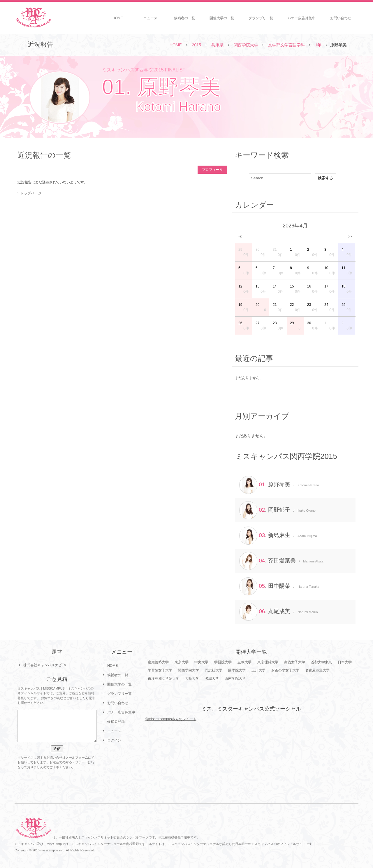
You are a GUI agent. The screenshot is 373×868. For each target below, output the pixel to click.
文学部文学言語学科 (286, 45)
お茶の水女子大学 (285, 670)
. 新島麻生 (278, 536)
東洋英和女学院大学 (163, 678)
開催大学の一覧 (222, 18)
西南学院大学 (235, 678)
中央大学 (201, 662)
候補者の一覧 (184, 18)
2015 (197, 45)
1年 (318, 45)
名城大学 (212, 678)
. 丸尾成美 (279, 612)
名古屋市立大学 (317, 670)
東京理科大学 (268, 662)
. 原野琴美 (279, 485)
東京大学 (182, 662)
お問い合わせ (341, 18)
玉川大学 (258, 670)
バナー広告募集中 (302, 18)
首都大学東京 (321, 662)
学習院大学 (223, 662)
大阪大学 (192, 678)
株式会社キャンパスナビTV (45, 665)
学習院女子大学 (160, 670)
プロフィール (212, 170)
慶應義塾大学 (158, 662)
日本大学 (345, 662)
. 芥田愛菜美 (281, 561)
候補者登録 (116, 722)
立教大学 (244, 662)
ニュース (150, 18)
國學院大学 (237, 670)
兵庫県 (217, 45)
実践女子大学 (295, 662)
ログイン (114, 740)
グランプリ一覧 (261, 18)
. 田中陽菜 (279, 586)
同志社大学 (214, 670)
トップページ (31, 193)
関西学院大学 (246, 45)
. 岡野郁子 (277, 510)
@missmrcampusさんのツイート (171, 719)
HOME (118, 18)
